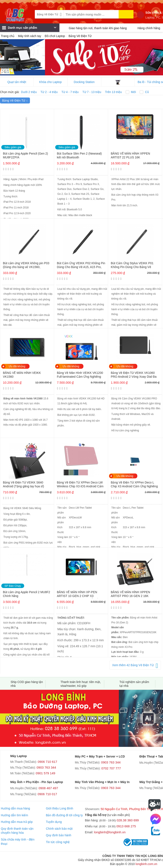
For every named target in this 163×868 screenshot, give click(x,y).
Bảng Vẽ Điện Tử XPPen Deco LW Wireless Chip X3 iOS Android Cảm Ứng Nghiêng (80, 485)
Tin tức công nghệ (58, 842)
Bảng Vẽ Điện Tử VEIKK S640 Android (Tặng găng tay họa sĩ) (23, 484)
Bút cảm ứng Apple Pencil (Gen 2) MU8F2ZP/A (25, 155)
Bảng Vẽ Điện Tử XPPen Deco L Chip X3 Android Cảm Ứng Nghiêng (134, 484)
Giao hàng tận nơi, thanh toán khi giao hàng (98, 28)
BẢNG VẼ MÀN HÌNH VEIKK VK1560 (22, 375)
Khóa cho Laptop (51, 82)
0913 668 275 (126, 826)
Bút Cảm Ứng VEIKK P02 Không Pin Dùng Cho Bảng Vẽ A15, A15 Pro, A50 (81, 265)
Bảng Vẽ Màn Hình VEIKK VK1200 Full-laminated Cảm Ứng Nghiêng (80, 375)
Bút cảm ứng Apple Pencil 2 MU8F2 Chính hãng (27, 594)
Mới (133, 92)
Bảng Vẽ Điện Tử (15, 100)
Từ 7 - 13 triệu (92, 92)
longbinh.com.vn (146, 864)
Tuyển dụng (54, 822)
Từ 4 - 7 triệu (70, 92)
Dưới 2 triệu (29, 92)
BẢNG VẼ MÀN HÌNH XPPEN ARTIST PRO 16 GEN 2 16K (130, 594)
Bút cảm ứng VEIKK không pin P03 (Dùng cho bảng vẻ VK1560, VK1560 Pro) (26, 265)
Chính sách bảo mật (59, 829)
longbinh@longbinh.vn (110, 832)
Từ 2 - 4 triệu (49, 92)
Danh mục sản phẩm (29, 29)
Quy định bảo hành (58, 835)
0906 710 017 (47, 794)
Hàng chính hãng (149, 28)
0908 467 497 (48, 788)
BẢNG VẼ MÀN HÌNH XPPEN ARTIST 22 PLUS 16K (130, 155)
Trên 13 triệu (113, 92)
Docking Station (84, 82)
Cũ (147, 92)
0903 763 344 (46, 767)
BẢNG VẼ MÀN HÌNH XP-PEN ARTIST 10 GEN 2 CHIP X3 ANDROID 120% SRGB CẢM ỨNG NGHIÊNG (80, 594)
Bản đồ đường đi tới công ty (64, 815)
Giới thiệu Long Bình (59, 808)
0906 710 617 (48, 762)
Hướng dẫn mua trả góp (17, 822)
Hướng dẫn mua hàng (15, 808)
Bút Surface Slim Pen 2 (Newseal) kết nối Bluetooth (79, 155)
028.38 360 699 (128, 820)
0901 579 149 (45, 773)
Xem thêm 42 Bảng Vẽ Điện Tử (133, 665)
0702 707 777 (111, 768)
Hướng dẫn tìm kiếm (14, 815)
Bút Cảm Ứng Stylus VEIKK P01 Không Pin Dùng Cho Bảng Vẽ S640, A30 (132, 265)
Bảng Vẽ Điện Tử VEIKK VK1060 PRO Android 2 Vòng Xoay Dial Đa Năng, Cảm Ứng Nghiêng (134, 375)
